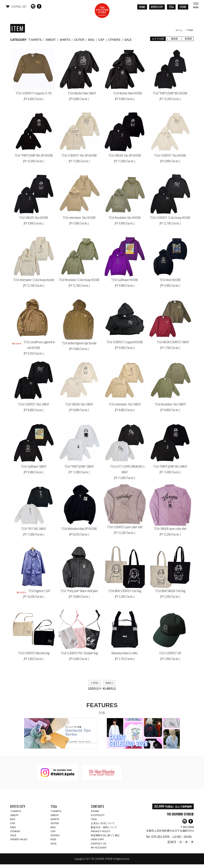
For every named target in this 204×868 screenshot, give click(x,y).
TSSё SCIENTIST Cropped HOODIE (125, 342)
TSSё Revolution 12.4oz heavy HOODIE (79, 280)
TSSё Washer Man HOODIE (125, 93)
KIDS (13, 827)
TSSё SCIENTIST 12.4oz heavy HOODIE (170, 218)
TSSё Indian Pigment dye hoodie (79, 343)
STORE (95, 811)
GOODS (55, 835)
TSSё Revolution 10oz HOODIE (125, 218)
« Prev (95, 683)
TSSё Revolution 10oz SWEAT (170, 404)
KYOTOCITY (98, 815)
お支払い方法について (103, 823)
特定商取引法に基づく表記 (105, 835)
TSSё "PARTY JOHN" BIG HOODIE (170, 93)
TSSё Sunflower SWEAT (34, 466)
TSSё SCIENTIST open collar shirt (125, 527)
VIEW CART (98, 839)
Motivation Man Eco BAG (125, 653)
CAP (101, 40)
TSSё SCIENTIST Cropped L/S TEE (34, 93)
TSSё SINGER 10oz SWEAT (79, 404)
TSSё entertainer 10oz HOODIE (79, 218)
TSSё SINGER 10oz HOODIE (34, 218)
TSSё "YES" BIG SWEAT (34, 529)
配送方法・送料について (104, 827)
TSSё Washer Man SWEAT (79, 93)
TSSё (190, 30)
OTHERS (114, 40)
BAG (91, 40)
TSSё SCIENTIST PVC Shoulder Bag (79, 653)
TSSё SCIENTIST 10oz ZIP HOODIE (79, 155)
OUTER (79, 40)
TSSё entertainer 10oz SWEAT (125, 404)
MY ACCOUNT (99, 848)
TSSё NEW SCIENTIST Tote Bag (125, 591)
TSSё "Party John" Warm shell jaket (79, 591)
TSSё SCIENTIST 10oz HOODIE (170, 155)
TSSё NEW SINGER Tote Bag (170, 591)
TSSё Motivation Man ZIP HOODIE (79, 529)
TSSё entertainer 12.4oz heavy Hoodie (34, 280)
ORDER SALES (19, 839)
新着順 (188, 39)
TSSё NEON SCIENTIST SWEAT (170, 342)
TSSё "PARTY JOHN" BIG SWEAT (170, 466)
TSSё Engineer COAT (34, 591)
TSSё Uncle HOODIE (170, 280)
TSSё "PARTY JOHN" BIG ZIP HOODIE (34, 155)
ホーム (179, 30)
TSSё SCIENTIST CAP (170, 653)
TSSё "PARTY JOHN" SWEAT (79, 466)
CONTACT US (99, 844)
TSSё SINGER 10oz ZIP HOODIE (125, 155)
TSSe (94, 819)
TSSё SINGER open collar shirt (170, 529)
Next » (109, 683)
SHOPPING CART (19, 7)
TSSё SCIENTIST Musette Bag (34, 653)
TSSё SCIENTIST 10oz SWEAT (34, 404)
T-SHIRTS (35, 40)
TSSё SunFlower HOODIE (125, 280)
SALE (128, 40)
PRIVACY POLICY (101, 831)
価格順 (174, 39)
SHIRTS (65, 40)
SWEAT (51, 40)
